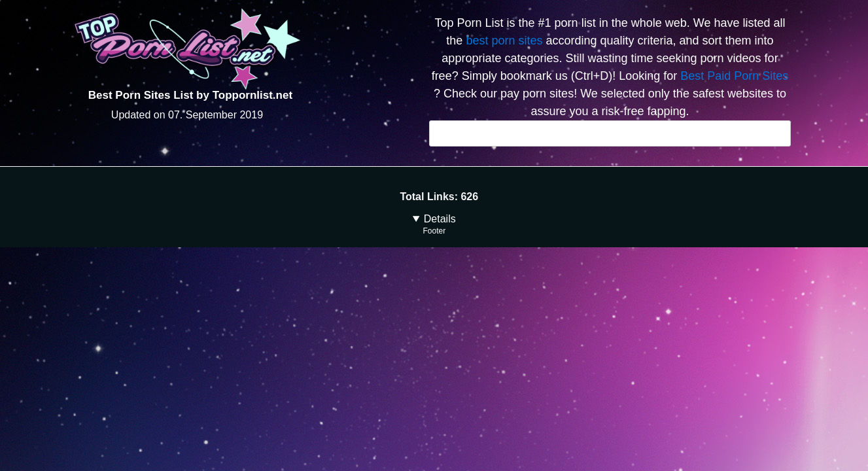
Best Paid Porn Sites (734, 76)
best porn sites (504, 41)
